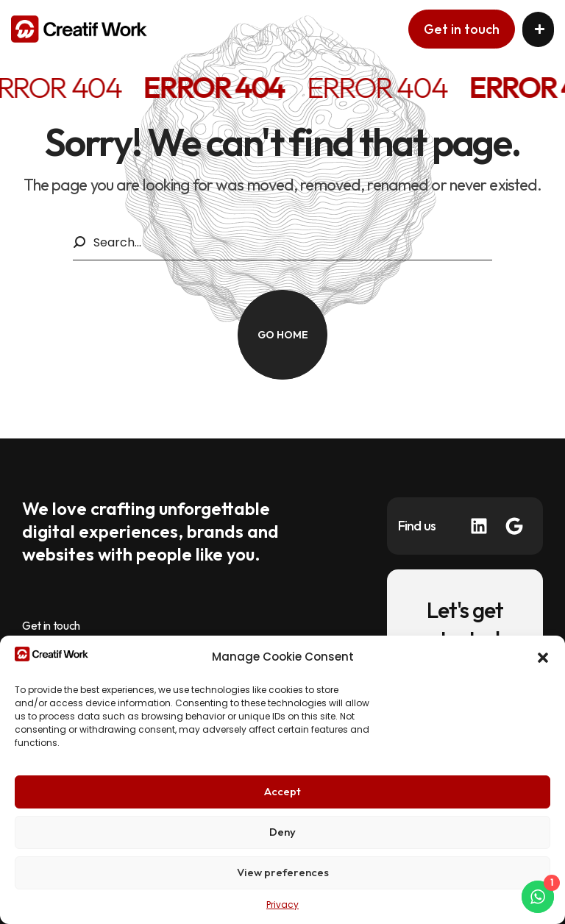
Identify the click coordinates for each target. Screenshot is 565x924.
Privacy (282, 905)
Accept (282, 791)
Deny (282, 832)
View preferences (283, 872)
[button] (543, 658)
